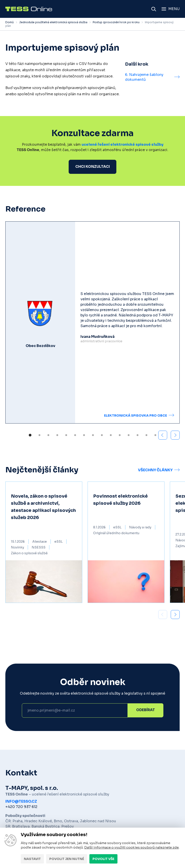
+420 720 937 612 (21, 807)
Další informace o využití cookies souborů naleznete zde (132, 847)
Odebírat (146, 711)
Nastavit (32, 859)
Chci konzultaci (93, 167)
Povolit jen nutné (67, 859)
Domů (10, 22)
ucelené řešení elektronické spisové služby (122, 144)
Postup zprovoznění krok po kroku (116, 22)
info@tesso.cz (21, 802)
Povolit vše (103, 859)
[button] (175, 435)
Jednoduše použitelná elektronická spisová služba (53, 22)
